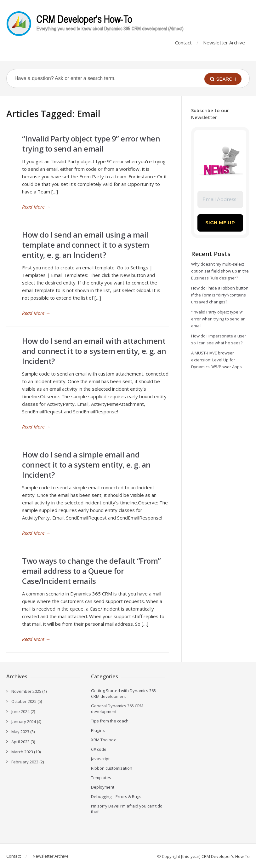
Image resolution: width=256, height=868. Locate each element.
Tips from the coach (110, 721)
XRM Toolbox (103, 740)
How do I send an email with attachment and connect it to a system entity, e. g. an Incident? (94, 351)
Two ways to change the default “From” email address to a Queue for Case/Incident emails (91, 571)
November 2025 (26, 691)
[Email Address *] (220, 200)
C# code (99, 749)
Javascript (100, 759)
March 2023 (22, 752)
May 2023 (20, 732)
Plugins (98, 730)
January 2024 (24, 721)
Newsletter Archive (224, 43)
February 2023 (25, 762)
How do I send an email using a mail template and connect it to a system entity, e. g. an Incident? (86, 245)
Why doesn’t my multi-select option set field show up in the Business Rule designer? (220, 271)
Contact (183, 43)
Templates (101, 778)
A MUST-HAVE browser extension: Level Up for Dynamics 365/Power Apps (216, 360)
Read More (36, 207)
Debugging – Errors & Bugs (116, 796)
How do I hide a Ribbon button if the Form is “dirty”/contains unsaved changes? (220, 295)
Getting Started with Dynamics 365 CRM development (123, 693)
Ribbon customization (112, 768)
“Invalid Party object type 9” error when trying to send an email (91, 144)
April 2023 (20, 742)
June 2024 (20, 711)
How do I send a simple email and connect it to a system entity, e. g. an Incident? (86, 465)
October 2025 (24, 701)
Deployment (103, 787)
